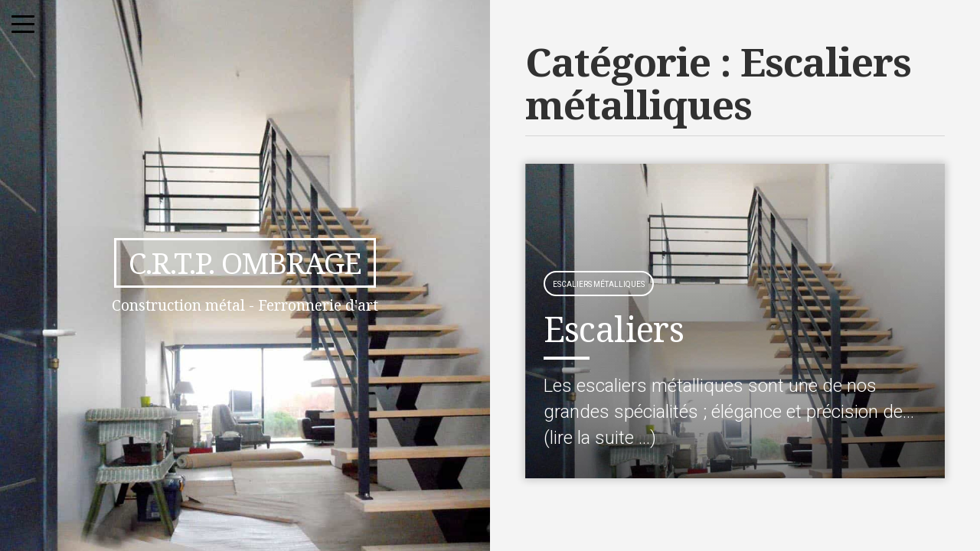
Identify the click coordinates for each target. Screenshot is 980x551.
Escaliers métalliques (599, 284)
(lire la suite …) (600, 438)
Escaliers (614, 329)
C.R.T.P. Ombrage (245, 262)
